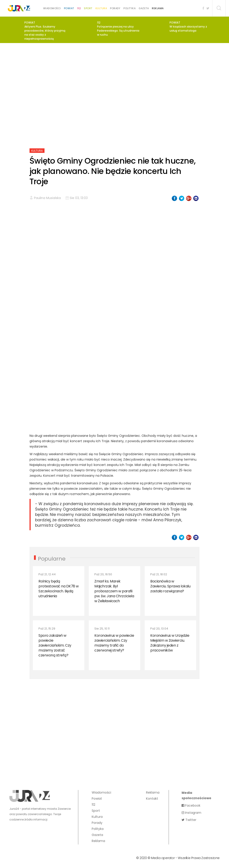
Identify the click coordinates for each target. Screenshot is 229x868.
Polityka (129, 8)
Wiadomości (52, 8)
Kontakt (152, 799)
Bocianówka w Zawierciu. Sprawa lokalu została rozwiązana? (170, 586)
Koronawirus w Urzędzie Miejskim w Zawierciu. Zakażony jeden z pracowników (170, 643)
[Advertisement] (114, 81)
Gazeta (144, 8)
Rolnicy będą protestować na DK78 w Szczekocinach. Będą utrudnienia (59, 589)
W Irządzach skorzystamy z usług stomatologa (188, 29)
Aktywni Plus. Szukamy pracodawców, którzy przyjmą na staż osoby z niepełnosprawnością (45, 33)
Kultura (101, 8)
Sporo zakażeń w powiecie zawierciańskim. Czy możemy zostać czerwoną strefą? (55, 645)
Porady (115, 8)
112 (79, 8)
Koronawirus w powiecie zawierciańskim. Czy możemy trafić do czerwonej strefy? (114, 643)
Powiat (69, 8)
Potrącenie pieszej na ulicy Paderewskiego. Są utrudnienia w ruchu (118, 31)
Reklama (158, 8)
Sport (88, 8)
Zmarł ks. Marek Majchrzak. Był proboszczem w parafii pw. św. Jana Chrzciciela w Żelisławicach (114, 591)
